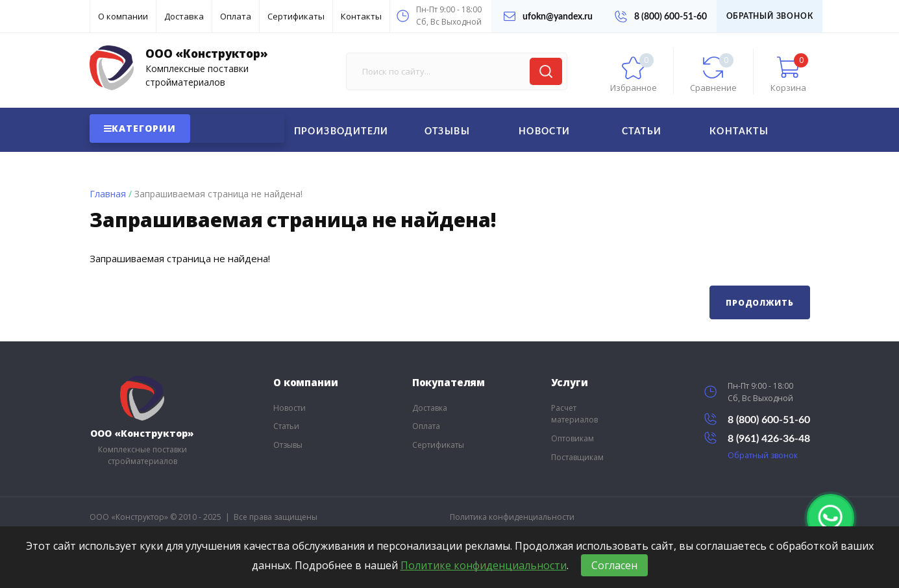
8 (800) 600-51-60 (661, 17)
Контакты (361, 16)
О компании (123, 16)
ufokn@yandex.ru (548, 16)
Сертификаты (296, 16)
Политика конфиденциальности (512, 517)
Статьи (642, 132)
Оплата (236, 16)
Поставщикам (577, 457)
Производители (341, 132)
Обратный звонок (770, 16)
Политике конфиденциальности (484, 565)
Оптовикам (573, 438)
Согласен (614, 565)
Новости (545, 132)
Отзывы (447, 132)
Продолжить (759, 303)
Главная (108, 194)
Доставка (184, 16)
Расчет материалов (574, 414)
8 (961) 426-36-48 (757, 438)
